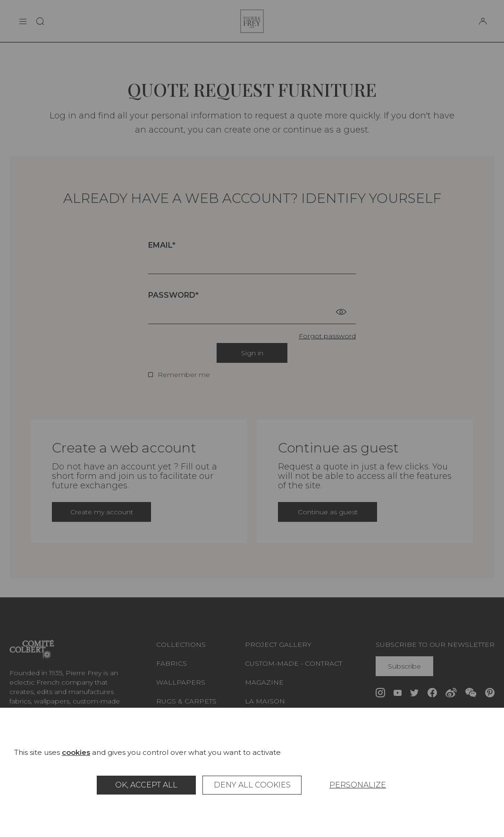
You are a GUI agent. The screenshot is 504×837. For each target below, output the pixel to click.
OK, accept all (146, 785)
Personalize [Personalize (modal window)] (358, 785)
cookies (76, 752)
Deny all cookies (252, 785)
